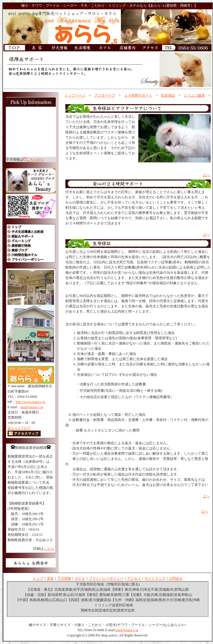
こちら (49, 549)
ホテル (80, 578)
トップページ (75, 95)
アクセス (134, 578)
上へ (206, 175)
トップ (38, 578)
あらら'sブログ (19, 428)
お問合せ (176, 578)
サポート (72, 169)
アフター (75, 101)
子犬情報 (64, 578)
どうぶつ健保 (194, 95)
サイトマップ (155, 578)
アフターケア (105, 95)
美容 (50, 578)
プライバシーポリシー (106, 578)
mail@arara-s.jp (32, 407)
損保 (69, 502)
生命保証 (168, 95)
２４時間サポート (138, 95)
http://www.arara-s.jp (30, 402)
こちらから (35, 159)
